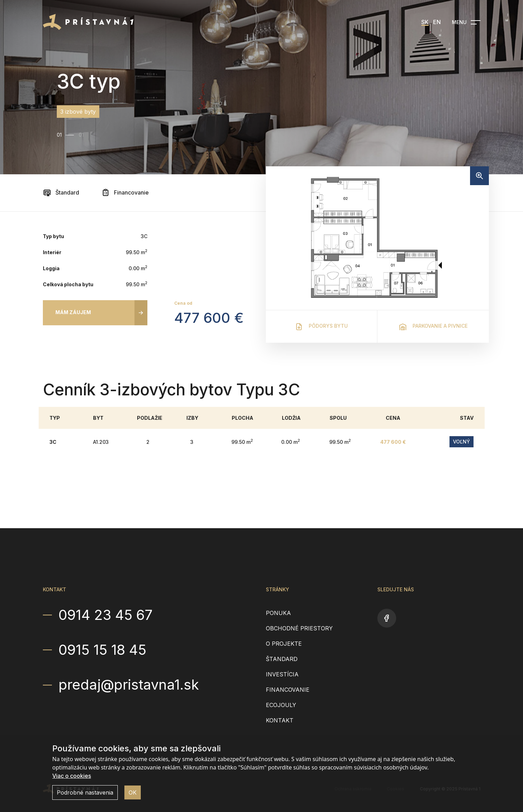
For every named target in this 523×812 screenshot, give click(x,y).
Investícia (282, 674)
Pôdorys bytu (321, 327)
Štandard (61, 192)
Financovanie (125, 192)
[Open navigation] (466, 22)
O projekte (284, 644)
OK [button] (133, 792)
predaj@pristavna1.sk (129, 685)
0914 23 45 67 (106, 615)
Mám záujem (73, 312)
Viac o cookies (72, 776)
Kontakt (280, 720)
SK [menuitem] (425, 22)
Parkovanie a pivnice (433, 327)
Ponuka (278, 613)
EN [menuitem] (437, 22)
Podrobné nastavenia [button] (85, 792)
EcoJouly (281, 705)
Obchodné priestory (299, 628)
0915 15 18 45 (102, 650)
